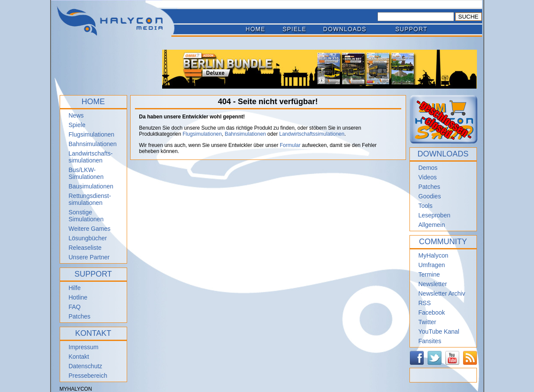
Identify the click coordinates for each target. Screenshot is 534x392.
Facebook (432, 312)
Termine (429, 274)
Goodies (430, 196)
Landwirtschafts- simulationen (91, 157)
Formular (290, 145)
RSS (425, 303)
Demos (428, 168)
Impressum (84, 347)
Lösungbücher (88, 238)
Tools (426, 206)
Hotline (78, 297)
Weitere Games (90, 229)
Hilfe (75, 288)
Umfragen (432, 265)
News (76, 115)
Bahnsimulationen (93, 144)
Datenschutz (86, 366)
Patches (80, 316)
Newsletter (433, 284)
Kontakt (79, 357)
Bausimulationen (91, 186)
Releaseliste (85, 248)
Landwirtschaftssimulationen (312, 134)
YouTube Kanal (439, 331)
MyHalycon (433, 255)
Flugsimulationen (92, 134)
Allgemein (432, 225)
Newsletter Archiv (442, 293)
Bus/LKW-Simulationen (86, 173)
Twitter (427, 322)
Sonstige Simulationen (86, 216)
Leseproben (435, 215)
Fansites (430, 341)
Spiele (77, 125)
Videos (428, 177)
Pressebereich (88, 376)
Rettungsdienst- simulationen (90, 199)
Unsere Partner (89, 257)
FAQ (75, 307)
